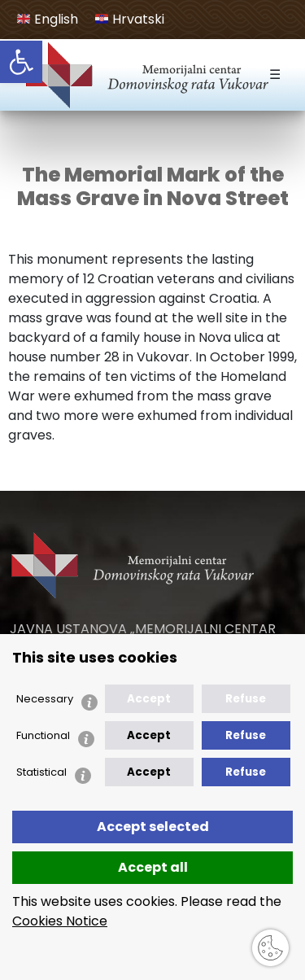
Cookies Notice (60, 921)
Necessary (45, 699)
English (48, 19)
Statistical (41, 772)
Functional (43, 735)
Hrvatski (130, 19)
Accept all (153, 867)
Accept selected (153, 827)
